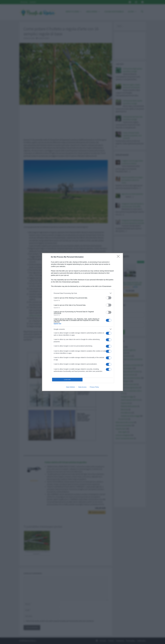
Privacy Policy (94, 387)
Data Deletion (71, 387)
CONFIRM (67, 380)
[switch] (109, 298)
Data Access (82, 387)
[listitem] (82, 293)
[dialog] (82, 322)
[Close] (119, 257)
